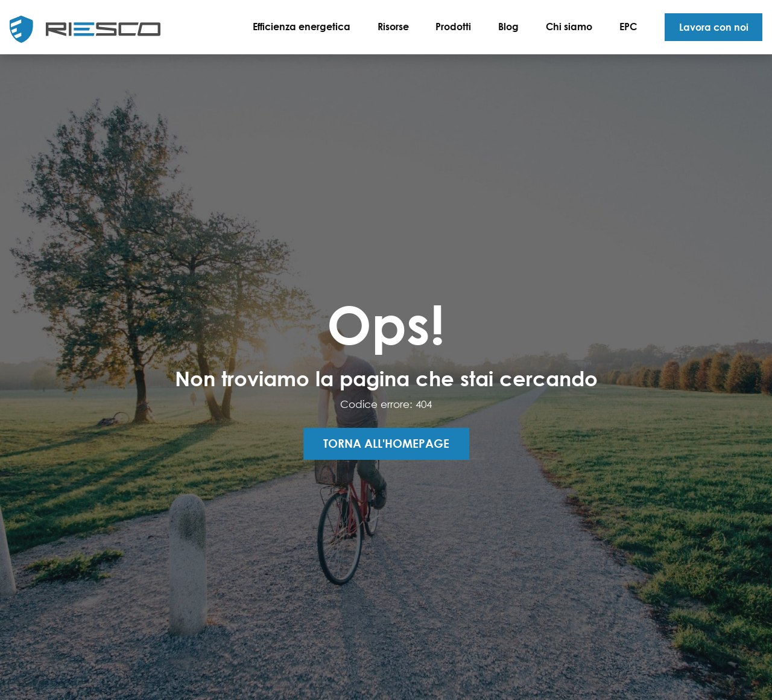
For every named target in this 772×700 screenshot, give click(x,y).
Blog (508, 26)
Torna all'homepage (386, 443)
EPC (628, 26)
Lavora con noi (714, 27)
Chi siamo (569, 26)
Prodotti (453, 26)
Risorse (393, 26)
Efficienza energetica (302, 26)
